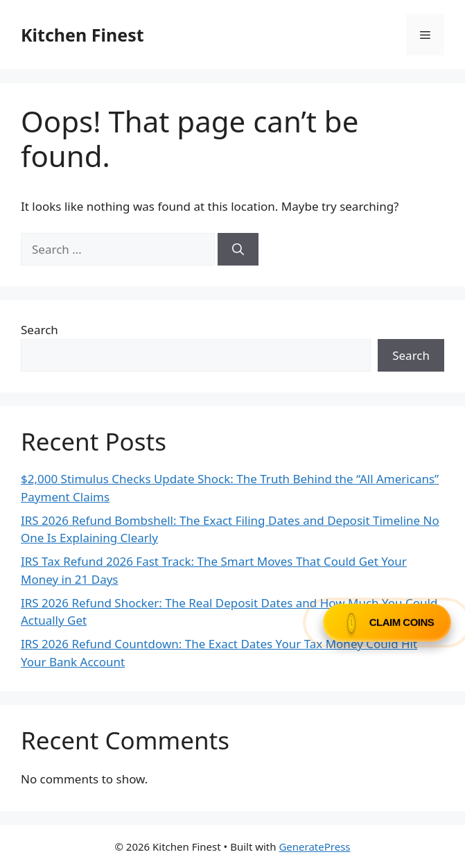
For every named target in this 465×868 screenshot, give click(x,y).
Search (40, 330)
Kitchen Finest (82, 35)
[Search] (238, 250)
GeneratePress (314, 847)
